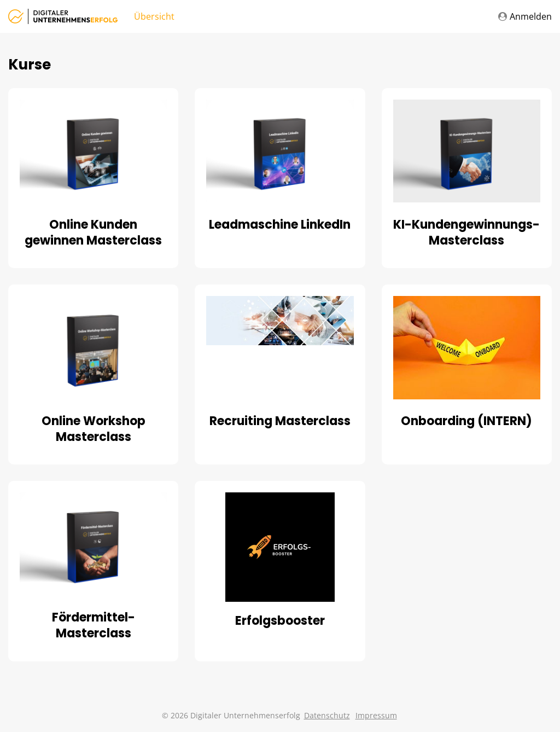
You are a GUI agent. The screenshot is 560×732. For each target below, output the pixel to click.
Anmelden (525, 16)
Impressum (376, 715)
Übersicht (154, 16)
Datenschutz (327, 715)
